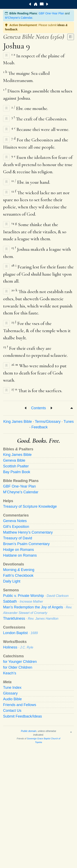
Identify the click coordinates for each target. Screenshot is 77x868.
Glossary (10, 693)
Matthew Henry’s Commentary (28, 532)
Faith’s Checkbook (18, 576)
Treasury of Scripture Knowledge (30, 506)
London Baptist (20, 633)
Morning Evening (19, 570)
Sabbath (23, 601)
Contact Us (12, 711)
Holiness (18, 647)
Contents (38, 408)
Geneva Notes (15, 521)
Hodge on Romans (18, 550)
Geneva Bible (14, 460)
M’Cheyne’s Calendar (19, 18)
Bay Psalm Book (17, 472)
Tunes (69, 422)
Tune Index (12, 688)
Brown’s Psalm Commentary (26, 544)
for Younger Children (20, 662)
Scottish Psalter (16, 466)
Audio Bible (12, 699)
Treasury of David (18, 538)
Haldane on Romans (20, 555)
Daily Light (12, 581)
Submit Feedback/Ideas (22, 716)
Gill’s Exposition (16, 527)
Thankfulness (31, 618)
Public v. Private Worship (36, 596)
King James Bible (18, 422)
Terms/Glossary (48, 422)
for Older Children (18, 667)
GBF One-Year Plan (51, 13)
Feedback (40, 427)
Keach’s (10, 673)
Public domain (29, 731)
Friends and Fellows (20, 705)
